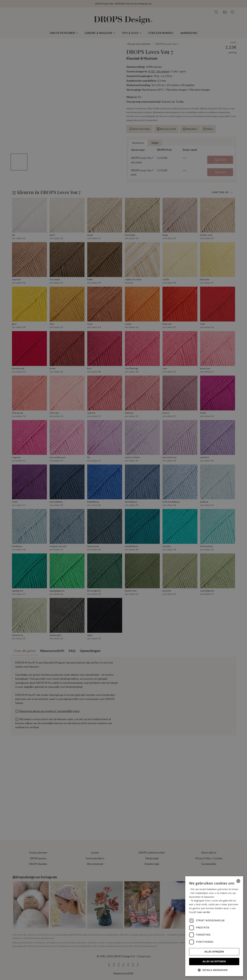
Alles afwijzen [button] (214, 952)
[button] (214, 970)
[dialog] (214, 926)
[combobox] (238, 881)
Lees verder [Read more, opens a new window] (204, 912)
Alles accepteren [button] (214, 961)
